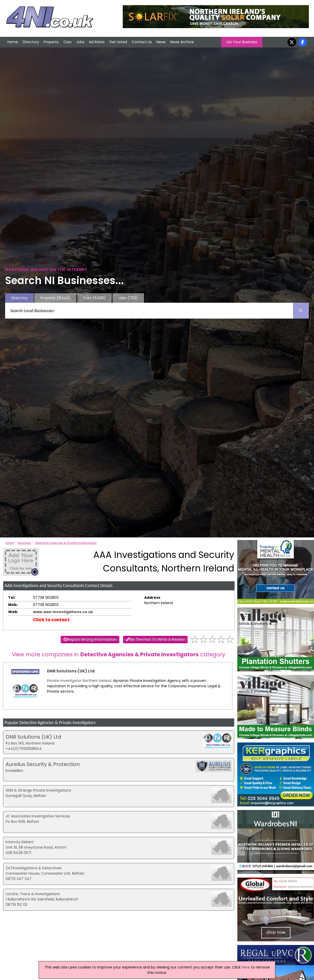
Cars (68, 42)
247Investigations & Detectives (34, 868)
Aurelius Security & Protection (43, 764)
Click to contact (51, 620)
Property (51, 42)
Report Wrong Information (92, 639)
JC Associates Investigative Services (38, 816)
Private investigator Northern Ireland (79, 681)
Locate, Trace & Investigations (33, 894)
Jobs (80, 42)
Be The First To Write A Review (157, 639)
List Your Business (242, 42)
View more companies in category (119, 654)
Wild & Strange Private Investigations (38, 790)
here (246, 967)
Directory (31, 42)
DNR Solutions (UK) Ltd (71, 671)
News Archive (182, 42)
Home (13, 42)
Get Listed (118, 42)
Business (24, 543)
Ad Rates (97, 42)
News (161, 42)
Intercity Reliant (20, 842)
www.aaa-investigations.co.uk (63, 612)
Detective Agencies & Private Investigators (66, 543)
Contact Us (142, 42)
